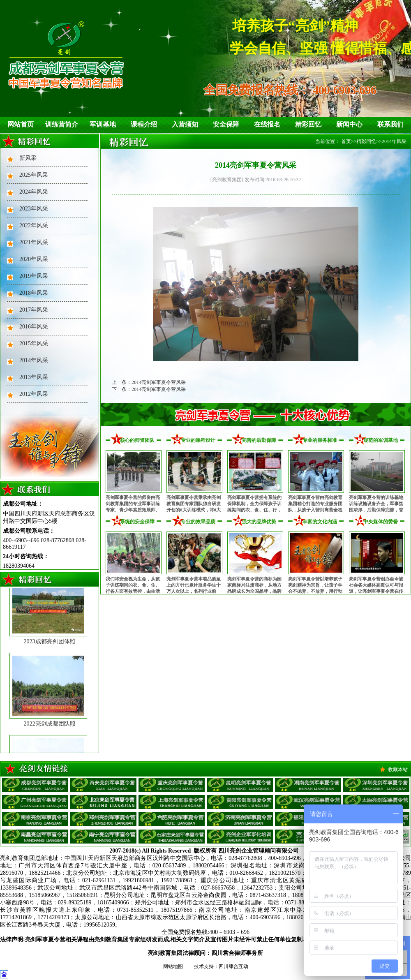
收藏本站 (398, 770)
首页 (346, 141)
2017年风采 (34, 310)
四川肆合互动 (233, 966)
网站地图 (173, 966)
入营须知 (185, 124)
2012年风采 (34, 394)
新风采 (28, 158)
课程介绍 (144, 124)
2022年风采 (34, 225)
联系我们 (390, 124)
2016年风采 (34, 327)
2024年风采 (34, 192)
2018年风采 (34, 293)
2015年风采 (34, 343)
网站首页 (21, 124)
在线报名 (267, 124)
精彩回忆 (308, 124)
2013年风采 (34, 377)
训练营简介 (62, 124)
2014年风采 (34, 360)
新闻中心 (349, 124)
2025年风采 (34, 175)
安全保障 (226, 124)
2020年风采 (34, 259)
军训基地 (103, 124)
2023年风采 (34, 209)
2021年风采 (34, 242)
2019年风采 (34, 276)
